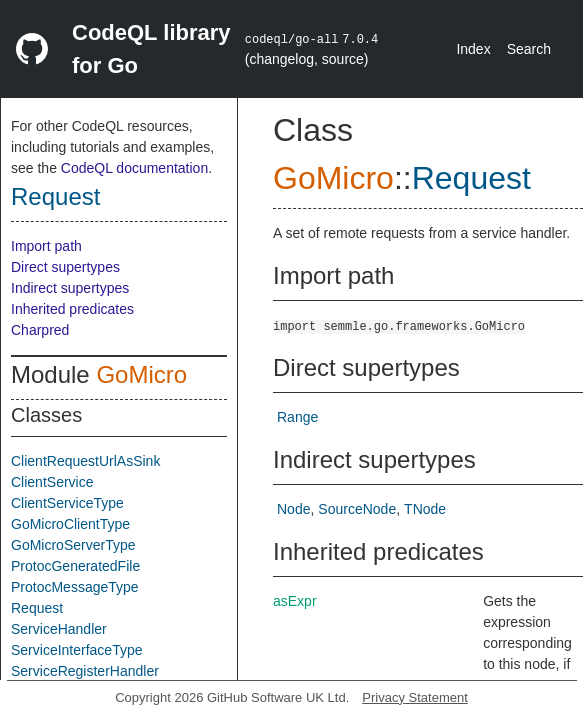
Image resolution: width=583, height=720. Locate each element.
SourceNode (357, 509)
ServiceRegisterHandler (85, 671)
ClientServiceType (67, 503)
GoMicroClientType (70, 524)
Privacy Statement (415, 697)
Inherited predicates (72, 309)
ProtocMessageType (75, 587)
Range (297, 417)
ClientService (52, 482)
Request (55, 196)
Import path (46, 246)
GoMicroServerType (73, 545)
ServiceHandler (59, 629)
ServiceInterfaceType (77, 650)
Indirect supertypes (70, 288)
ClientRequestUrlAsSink (85, 461)
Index (473, 49)
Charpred (40, 330)
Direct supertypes (65, 267)
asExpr (295, 601)
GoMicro (141, 374)
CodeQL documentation (134, 168)
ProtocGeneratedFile (75, 566)
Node (293, 509)
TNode (425, 509)
